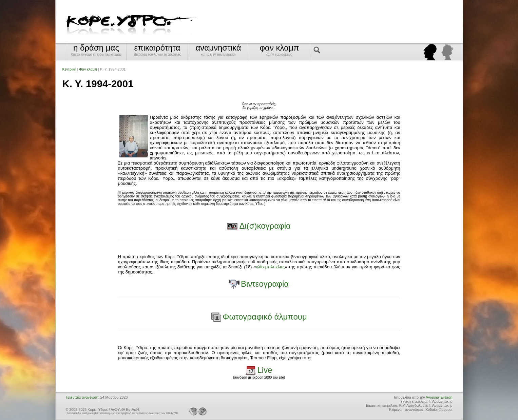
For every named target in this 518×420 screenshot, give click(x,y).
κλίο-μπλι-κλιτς (270, 267)
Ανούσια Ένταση (439, 397)
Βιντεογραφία (265, 284)
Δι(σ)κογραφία (265, 226)
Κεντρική (69, 69)
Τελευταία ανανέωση (82, 397)
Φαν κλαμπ (88, 69)
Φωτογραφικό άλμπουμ (265, 317)
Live (265, 370)
